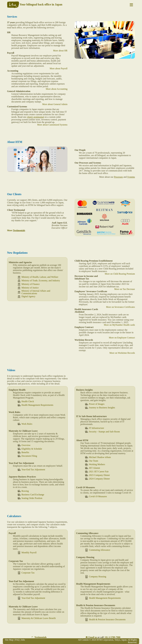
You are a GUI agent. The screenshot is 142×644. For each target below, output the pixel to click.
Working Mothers (95, 464)
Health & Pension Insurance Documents (105, 620)
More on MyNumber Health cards (119, 325)
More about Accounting (57, 89)
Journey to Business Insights (100, 408)
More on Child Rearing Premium (120, 274)
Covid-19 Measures (96, 497)
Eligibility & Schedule (30, 449)
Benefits (23, 452)
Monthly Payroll (27, 553)
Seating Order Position (30, 498)
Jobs (23, 640)
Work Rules (25, 424)
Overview (24, 445)
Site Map (9, 640)
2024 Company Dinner (97, 479)
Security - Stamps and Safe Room (102, 432)
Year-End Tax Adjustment (31, 470)
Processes (118, 177)
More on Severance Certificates (120, 307)
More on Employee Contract (122, 338)
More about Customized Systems (52, 125)
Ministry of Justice (28, 288)
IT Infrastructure (94, 428)
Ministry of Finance (28, 284)
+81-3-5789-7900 (112, 637)
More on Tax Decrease (125, 289)
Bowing (23, 491)
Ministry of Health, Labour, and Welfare (38, 277)
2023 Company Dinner (97, 475)
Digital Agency (26, 297)
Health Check (26, 402)
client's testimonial (35, 117)
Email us (93, 637)
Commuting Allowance (97, 550)
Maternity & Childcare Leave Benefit (36, 618)
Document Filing (27, 456)
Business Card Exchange (31, 495)
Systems (131, 177)
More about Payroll (59, 68)
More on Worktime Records (122, 353)
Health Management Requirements (35, 405)
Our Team (91, 461)
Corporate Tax (26, 573)
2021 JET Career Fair (97, 472)
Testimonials (40, 637)
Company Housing (95, 577)
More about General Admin (55, 104)
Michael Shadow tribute (98, 457)
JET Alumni (92, 468)
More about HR (60, 51)
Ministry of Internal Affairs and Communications (34, 292)
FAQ (17, 640)
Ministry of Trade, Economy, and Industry (39, 281)
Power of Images (95, 404)
